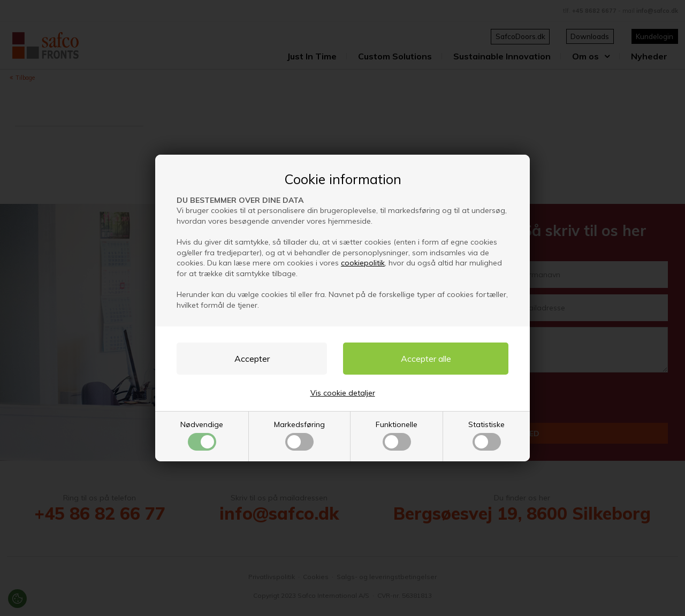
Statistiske (486, 435)
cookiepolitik (363, 263)
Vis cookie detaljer (343, 393)
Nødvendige (202, 435)
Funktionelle (397, 435)
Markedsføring (299, 435)
